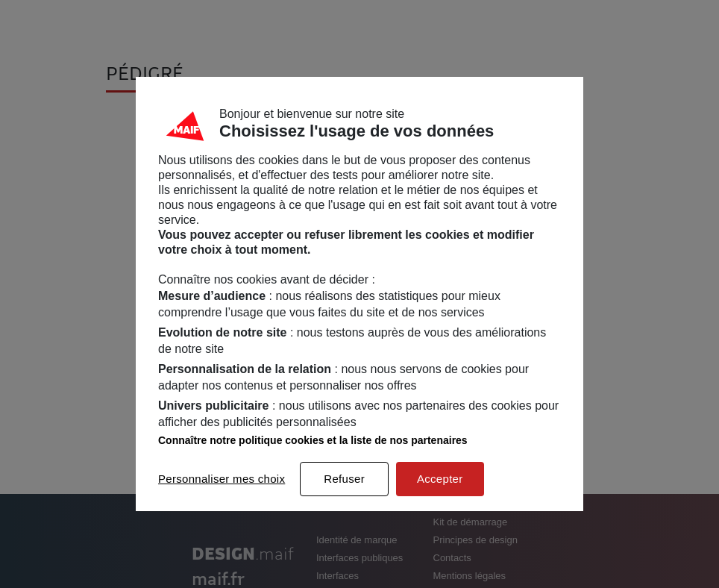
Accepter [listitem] (440, 479)
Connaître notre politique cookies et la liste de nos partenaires (313, 440)
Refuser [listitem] (344, 479)
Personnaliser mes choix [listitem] (222, 479)
